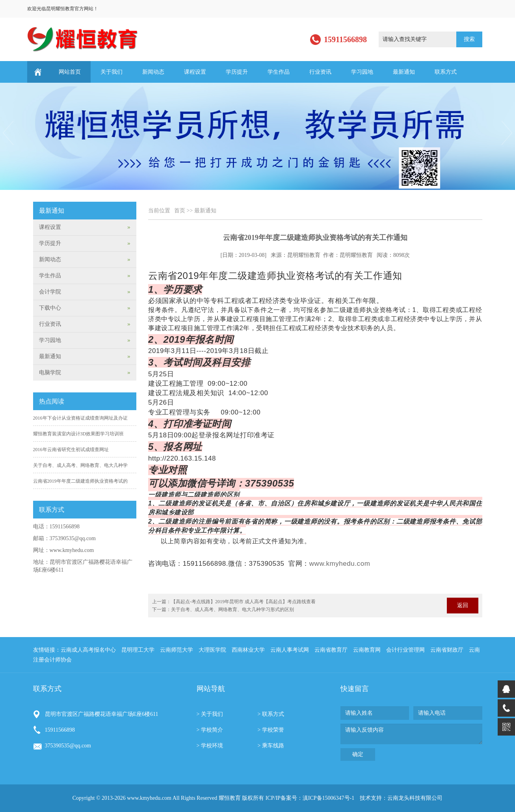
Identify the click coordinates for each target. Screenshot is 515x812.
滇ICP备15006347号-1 (328, 798)
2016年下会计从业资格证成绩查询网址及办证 (80, 418)
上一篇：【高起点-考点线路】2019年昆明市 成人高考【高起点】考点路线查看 (234, 602)
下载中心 (50, 308)
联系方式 (446, 72)
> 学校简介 (210, 730)
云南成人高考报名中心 (88, 650)
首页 (180, 211)
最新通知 (404, 72)
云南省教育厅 (331, 650)
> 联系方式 (271, 714)
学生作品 (279, 72)
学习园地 (362, 72)
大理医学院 (212, 650)
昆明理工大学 (138, 650)
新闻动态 (153, 72)
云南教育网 (367, 650)
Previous (7, 133)
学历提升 (237, 72)
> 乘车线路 (271, 746)
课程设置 (195, 72)
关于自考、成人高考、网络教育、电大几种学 (80, 465)
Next (508, 133)
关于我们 (112, 72)
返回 (463, 605)
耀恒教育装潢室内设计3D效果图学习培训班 (79, 434)
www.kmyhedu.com (340, 564)
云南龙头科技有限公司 (415, 798)
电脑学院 (50, 373)
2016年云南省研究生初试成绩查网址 (71, 450)
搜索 (469, 39)
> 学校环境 (210, 746)
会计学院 (50, 292)
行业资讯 (320, 72)
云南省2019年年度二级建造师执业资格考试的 (80, 481)
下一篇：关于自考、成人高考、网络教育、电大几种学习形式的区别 (223, 609)
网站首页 (70, 72)
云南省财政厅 (447, 650)
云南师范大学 (177, 650)
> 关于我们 (210, 714)
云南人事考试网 (290, 650)
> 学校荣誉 (271, 730)
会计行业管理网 (405, 650)
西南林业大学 (248, 650)
